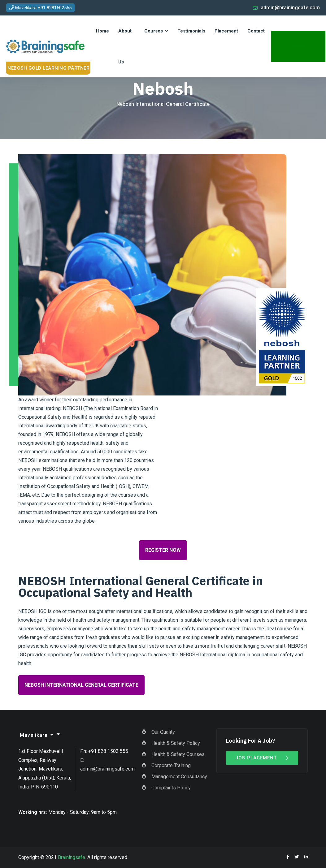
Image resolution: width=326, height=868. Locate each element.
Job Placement (262, 758)
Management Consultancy (179, 777)
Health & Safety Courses (178, 754)
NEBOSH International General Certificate (81, 685)
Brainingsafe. (72, 857)
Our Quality (163, 732)
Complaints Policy (171, 788)
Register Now (163, 550)
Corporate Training (171, 765)
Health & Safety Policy (176, 743)
